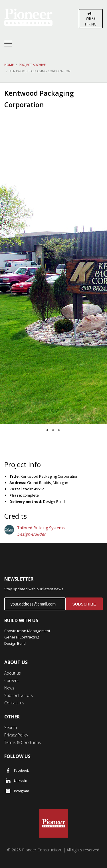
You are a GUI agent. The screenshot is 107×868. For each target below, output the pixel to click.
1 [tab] (47, 430)
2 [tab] (53, 430)
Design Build (15, 643)
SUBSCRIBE (84, 604)
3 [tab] (59, 430)
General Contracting (22, 637)
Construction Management (27, 631)
